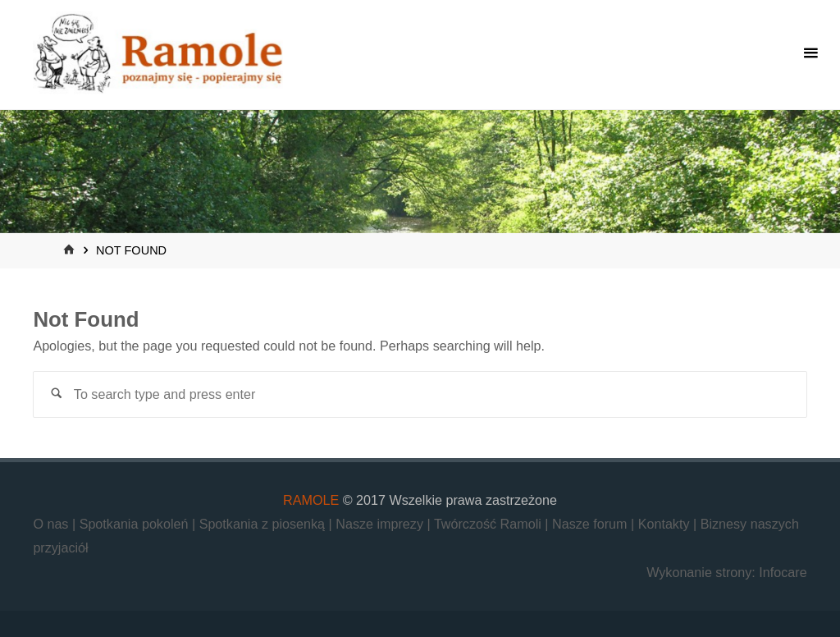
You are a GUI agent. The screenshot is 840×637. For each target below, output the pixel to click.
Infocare (783, 572)
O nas (52, 524)
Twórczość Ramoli (489, 524)
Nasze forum (591, 524)
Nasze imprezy (381, 524)
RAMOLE (311, 500)
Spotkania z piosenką (264, 524)
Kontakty (666, 524)
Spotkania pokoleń (136, 524)
